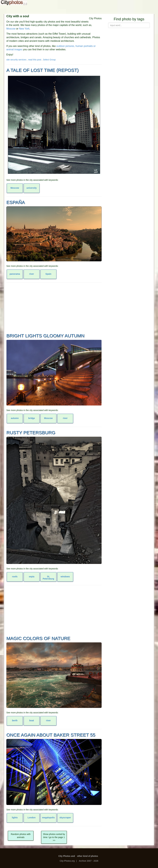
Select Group (49, 60)
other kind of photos (88, 856)
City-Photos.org (67, 861)
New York (24, 29)
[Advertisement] (54, 307)
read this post (35, 60)
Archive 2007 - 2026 (89, 861)
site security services (16, 60)
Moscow (11, 29)
